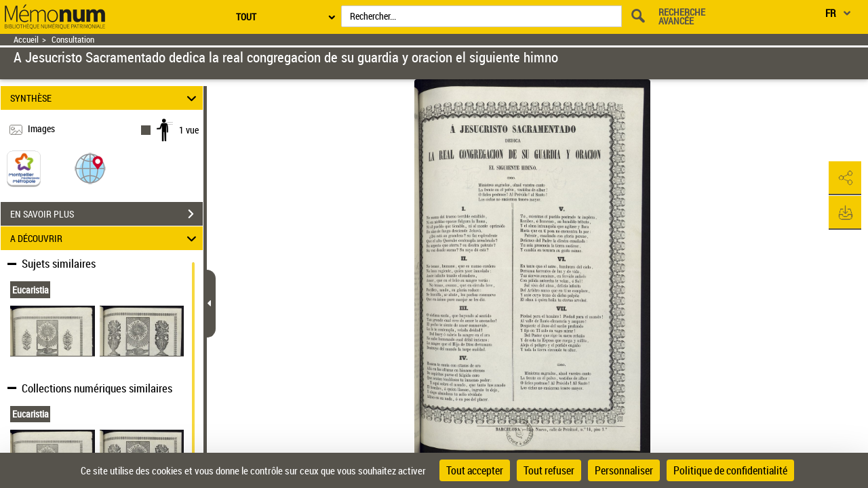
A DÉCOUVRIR (105, 238)
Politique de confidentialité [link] (730, 470)
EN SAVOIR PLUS (106, 214)
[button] (90, 168)
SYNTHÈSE (105, 98)
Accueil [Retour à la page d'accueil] (26, 40)
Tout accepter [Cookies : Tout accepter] (475, 470)
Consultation (73, 40)
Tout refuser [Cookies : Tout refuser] (549, 470)
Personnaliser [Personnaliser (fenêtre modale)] (624, 470)
